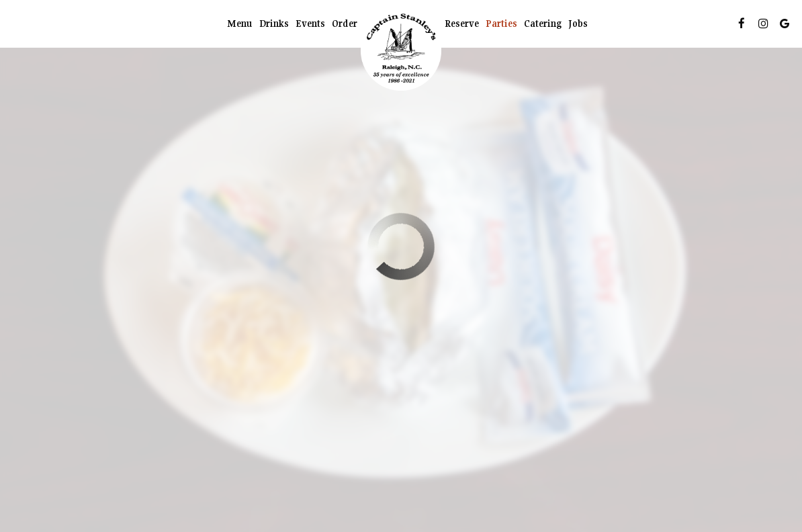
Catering (543, 24)
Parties (501, 24)
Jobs (578, 24)
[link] (401, 50)
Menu (240, 24)
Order (345, 24)
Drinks (274, 24)
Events (310, 24)
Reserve (462, 24)
